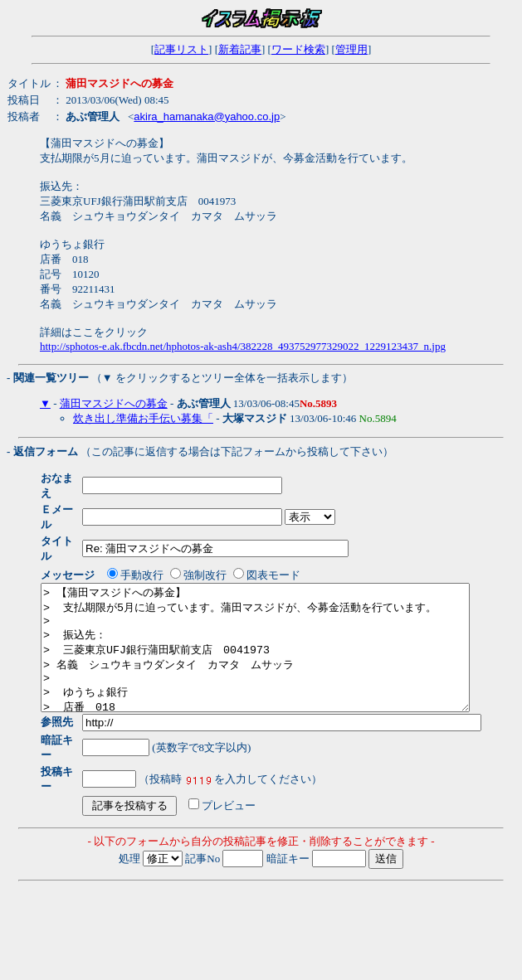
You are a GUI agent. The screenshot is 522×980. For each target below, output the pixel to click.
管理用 (351, 49)
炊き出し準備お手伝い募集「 (143, 418)
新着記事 (240, 49)
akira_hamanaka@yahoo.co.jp (207, 116)
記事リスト (181, 49)
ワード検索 (298, 49)
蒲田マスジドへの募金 (114, 403)
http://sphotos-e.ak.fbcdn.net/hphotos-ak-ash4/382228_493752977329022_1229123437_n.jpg (243, 346)
